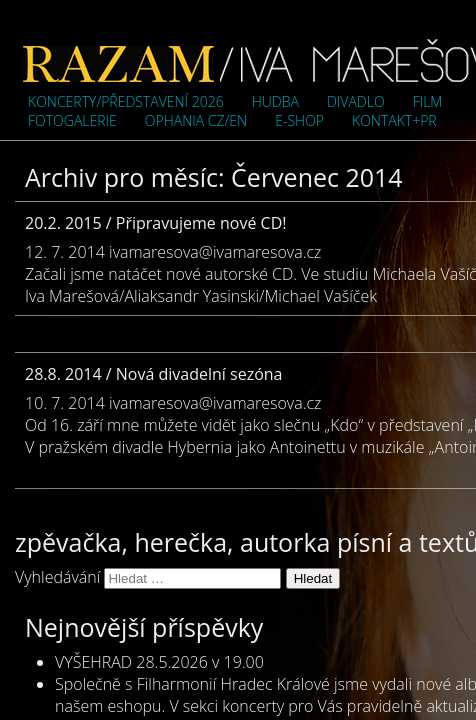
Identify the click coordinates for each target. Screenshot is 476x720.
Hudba (275, 101)
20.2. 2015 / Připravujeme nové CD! (155, 223)
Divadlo (356, 101)
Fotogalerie (72, 120)
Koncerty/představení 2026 (126, 101)
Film (428, 101)
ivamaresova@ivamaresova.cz (215, 252)
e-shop (299, 120)
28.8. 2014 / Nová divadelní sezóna (153, 374)
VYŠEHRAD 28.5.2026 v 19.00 (159, 662)
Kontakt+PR (394, 120)
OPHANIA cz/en (196, 120)
